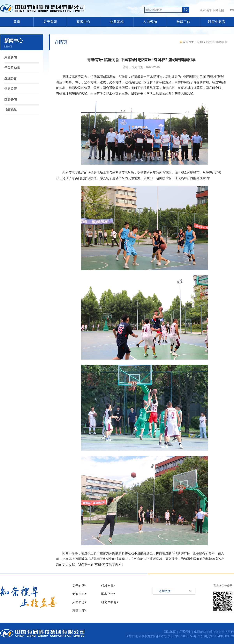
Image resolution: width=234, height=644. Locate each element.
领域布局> (108, 586)
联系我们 (205, 10)
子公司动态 (12, 68)
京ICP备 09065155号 (182, 636)
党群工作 (183, 22)
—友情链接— (165, 591)
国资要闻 (11, 99)
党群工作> (79, 610)
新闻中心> (79, 594)
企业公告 (11, 78)
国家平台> (108, 594)
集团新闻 (11, 57)
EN (232, 10)
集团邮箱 (200, 632)
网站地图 (218, 10)
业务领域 (117, 22)
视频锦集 (11, 110)
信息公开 (11, 89)
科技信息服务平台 (222, 632)
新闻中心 (83, 22)
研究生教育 (217, 22)
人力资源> (79, 602)
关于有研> (79, 586)
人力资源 (150, 22)
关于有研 (50, 22)
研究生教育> (110, 602)
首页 (17, 22)
